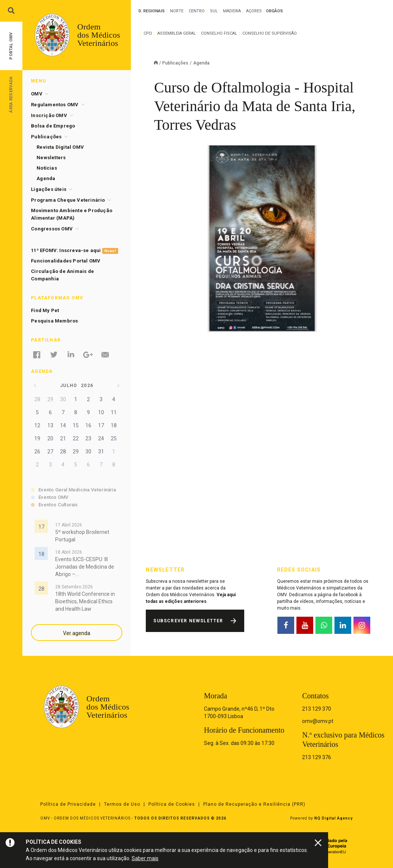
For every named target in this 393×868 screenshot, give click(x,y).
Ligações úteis (49, 189)
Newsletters (51, 158)
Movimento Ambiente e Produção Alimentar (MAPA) (72, 214)
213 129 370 (317, 709)
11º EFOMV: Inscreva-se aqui (74, 251)
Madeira (232, 11)
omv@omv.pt (318, 721)
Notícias (47, 168)
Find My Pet (45, 310)
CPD (148, 33)
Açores (254, 11)
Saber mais (145, 858)
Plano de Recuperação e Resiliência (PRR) (254, 804)
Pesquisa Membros (54, 321)
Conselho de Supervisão (270, 33)
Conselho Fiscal (219, 33)
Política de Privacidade (68, 804)
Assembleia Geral (177, 33)
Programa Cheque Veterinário (68, 200)
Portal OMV (11, 46)
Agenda (46, 178)
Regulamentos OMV (55, 105)
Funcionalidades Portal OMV (66, 261)
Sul (214, 11)
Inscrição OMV (49, 115)
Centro (197, 11)
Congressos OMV (52, 229)
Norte (177, 11)
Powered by (321, 818)
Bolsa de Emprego (53, 126)
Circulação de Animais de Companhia (62, 275)
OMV (37, 94)
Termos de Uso (122, 804)
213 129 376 (317, 757)
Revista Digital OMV (60, 147)
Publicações (175, 63)
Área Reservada (11, 94)
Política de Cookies (172, 804)
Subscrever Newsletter (188, 621)
